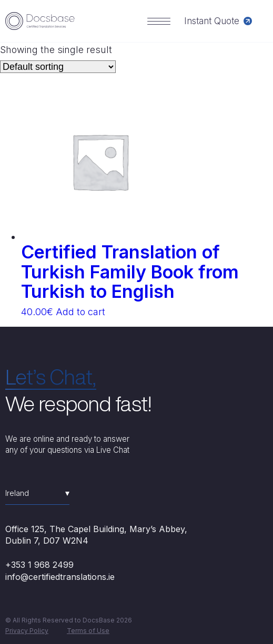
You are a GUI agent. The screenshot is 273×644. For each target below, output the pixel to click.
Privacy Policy (27, 631)
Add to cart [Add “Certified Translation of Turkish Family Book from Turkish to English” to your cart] (80, 312)
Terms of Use (88, 631)
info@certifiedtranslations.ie (60, 577)
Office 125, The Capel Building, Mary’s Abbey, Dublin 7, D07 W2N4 (96, 535)
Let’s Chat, (51, 377)
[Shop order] (58, 67)
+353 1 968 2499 (39, 565)
